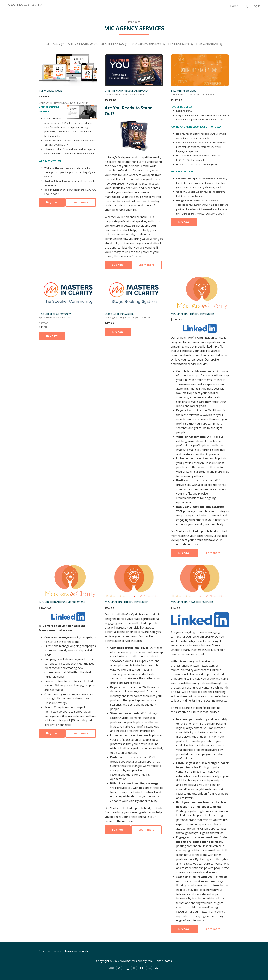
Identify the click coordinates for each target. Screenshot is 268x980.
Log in (256, 6)
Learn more (81, 202)
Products (134, 22)
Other (59, 44)
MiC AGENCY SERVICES (148, 44)
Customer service (50, 951)
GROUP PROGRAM (115, 44)
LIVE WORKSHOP (209, 44)
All (48, 44)
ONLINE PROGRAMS (83, 44)
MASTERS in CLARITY (25, 5)
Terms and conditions (79, 951)
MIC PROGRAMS (180, 44)
